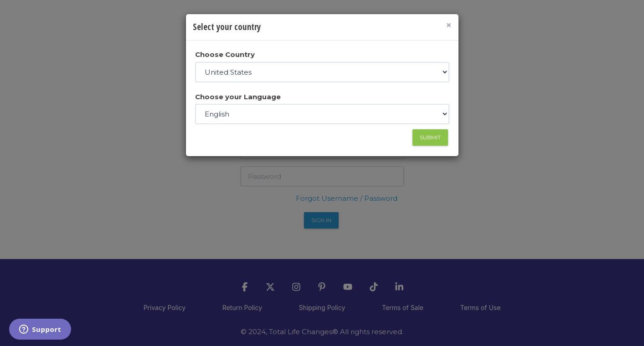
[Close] (449, 25)
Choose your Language (238, 97)
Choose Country (225, 54)
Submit (430, 137)
